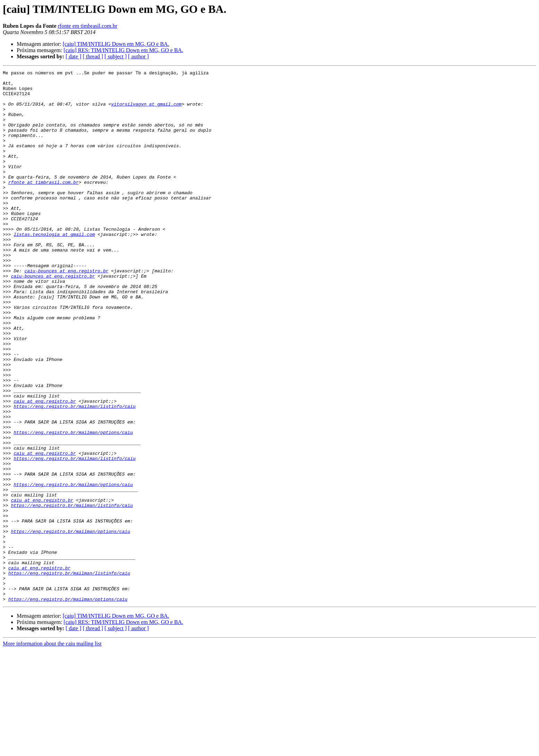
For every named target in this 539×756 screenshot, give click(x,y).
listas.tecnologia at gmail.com (54, 268)
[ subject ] (116, 56)
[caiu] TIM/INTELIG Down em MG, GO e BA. (116, 44)
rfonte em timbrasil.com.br (88, 26)
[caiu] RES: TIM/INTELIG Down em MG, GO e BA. (123, 50)
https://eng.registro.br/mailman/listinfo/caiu (74, 474)
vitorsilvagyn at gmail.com (146, 111)
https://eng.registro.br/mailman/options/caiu (73, 505)
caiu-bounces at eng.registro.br (66, 311)
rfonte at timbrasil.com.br (44, 205)
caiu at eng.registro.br (45, 468)
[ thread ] (93, 56)
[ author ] (139, 56)
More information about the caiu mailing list (52, 750)
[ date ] (73, 56)
